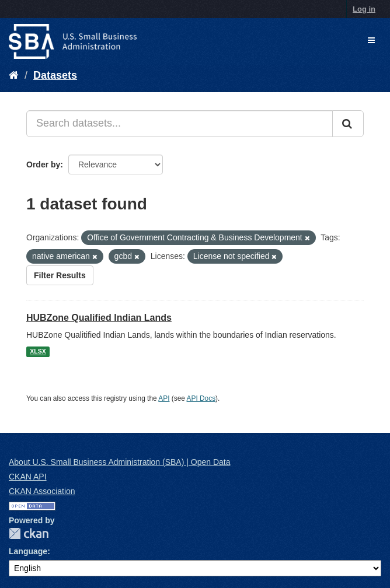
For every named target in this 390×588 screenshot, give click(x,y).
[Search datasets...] (180, 124)
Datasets (55, 75)
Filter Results (60, 275)
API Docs (201, 398)
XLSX (38, 352)
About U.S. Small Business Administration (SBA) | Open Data (119, 462)
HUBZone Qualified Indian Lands (99, 318)
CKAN (29, 533)
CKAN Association (42, 491)
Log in (364, 9)
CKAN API (28, 477)
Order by (43, 164)
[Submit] (348, 124)
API (164, 398)
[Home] (14, 75)
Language (28, 551)
